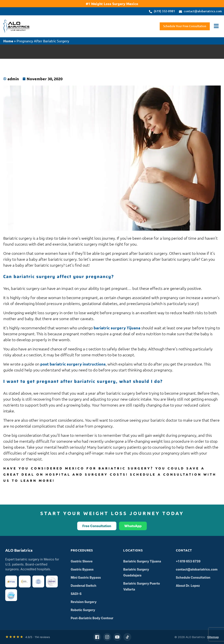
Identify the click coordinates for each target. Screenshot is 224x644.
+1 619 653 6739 (188, 561)
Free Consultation (97, 526)
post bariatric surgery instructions (73, 364)
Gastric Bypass (82, 569)
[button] (216, 26)
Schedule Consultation (193, 577)
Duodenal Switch (83, 586)
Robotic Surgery (83, 610)
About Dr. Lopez (188, 586)
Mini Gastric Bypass (86, 577)
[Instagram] (107, 637)
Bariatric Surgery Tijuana (142, 561)
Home (8, 41)
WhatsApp (133, 526)
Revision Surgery (84, 602)
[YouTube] (117, 637)
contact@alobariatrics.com (197, 569)
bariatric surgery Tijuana (117, 328)
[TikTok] (127, 637)
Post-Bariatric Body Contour (92, 618)
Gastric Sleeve (82, 561)
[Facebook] (97, 637)
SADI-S (76, 594)
